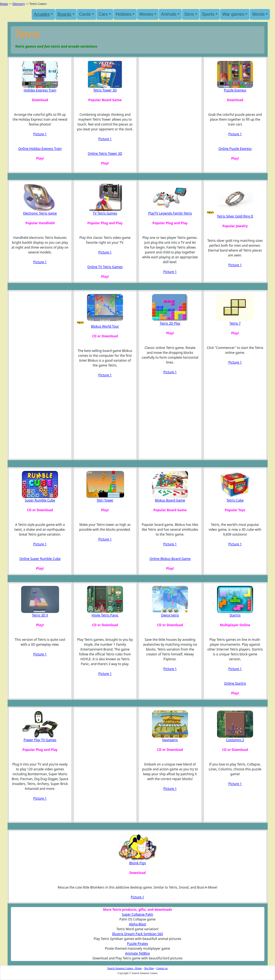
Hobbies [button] (124, 14)
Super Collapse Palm (137, 914)
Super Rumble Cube (40, 500)
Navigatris (170, 740)
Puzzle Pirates (138, 944)
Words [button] (258, 14)
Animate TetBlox (138, 953)
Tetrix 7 (235, 323)
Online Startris (235, 683)
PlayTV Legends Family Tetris (170, 213)
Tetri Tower (105, 500)
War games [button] (233, 14)
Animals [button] (169, 14)
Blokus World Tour (105, 326)
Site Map (149, 968)
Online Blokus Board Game (170, 559)
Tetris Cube (235, 500)
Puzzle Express (235, 90)
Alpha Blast (137, 924)
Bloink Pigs (138, 863)
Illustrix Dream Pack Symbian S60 (138, 934)
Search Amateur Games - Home (124, 968)
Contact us (162, 968)
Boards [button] (64, 14)
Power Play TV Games (40, 740)
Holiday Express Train (40, 90)
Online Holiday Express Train (40, 149)
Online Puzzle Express (235, 149)
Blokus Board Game (170, 500)
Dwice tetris (170, 615)
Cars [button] (103, 14)
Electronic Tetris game (40, 213)
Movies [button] (146, 14)
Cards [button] (85, 14)
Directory (19, 4)
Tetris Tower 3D (105, 90)
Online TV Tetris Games (105, 267)
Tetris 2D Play (170, 323)
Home (4, 4)
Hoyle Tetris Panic (105, 615)
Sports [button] (208, 14)
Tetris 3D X (40, 615)
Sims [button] (189, 14)
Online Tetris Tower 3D (105, 154)
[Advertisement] (169, 115)
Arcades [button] (42, 14)
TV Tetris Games (105, 213)
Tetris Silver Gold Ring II (235, 216)
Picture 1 (40, 134)
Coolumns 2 (235, 740)
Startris (235, 615)
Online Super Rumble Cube (40, 559)
